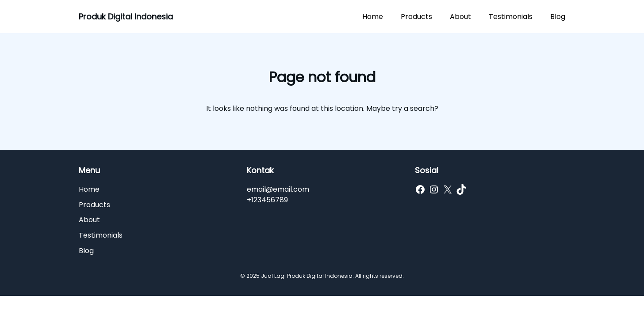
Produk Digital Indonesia (126, 17)
